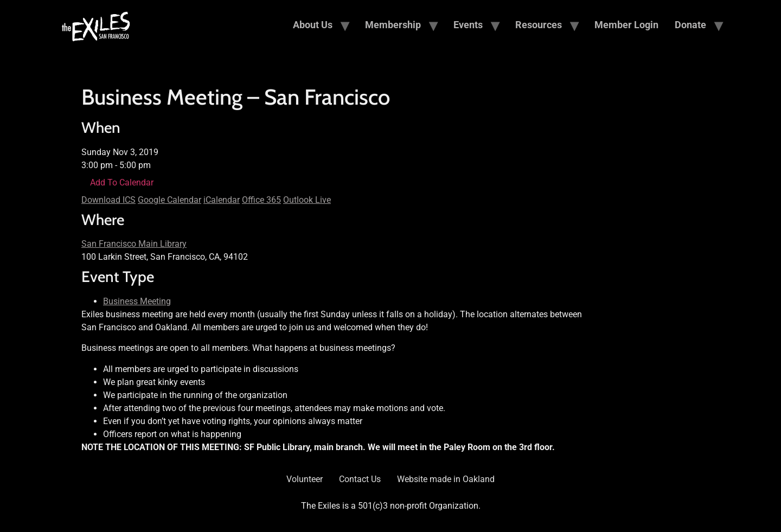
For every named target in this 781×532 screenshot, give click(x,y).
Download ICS (108, 200)
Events (468, 25)
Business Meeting (137, 301)
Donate (690, 25)
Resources (539, 25)
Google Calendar (169, 200)
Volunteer (305, 479)
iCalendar (222, 200)
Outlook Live (307, 200)
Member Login (626, 25)
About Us (313, 25)
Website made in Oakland (446, 479)
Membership (393, 25)
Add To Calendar (122, 182)
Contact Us (360, 479)
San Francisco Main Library (134, 244)
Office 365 (261, 200)
